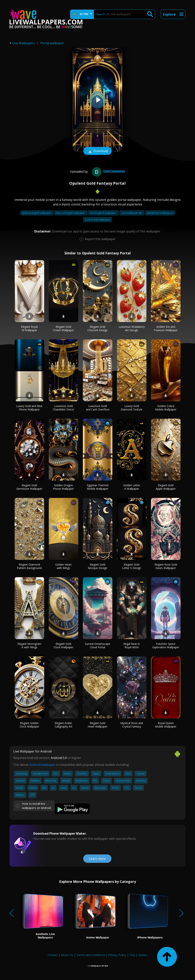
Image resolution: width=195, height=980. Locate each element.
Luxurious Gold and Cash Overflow (98, 408)
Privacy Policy (117, 955)
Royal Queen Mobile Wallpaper (166, 725)
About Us (67, 955)
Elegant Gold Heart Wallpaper (97, 725)
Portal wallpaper (52, 43)
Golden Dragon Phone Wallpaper (63, 487)
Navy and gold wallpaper (71, 213)
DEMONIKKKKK (108, 171)
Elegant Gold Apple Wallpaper (166, 487)
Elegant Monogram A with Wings (29, 645)
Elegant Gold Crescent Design (97, 328)
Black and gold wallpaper (37, 213)
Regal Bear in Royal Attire (132, 645)
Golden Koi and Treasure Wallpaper (166, 328)
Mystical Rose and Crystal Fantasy (132, 725)
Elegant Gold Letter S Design (132, 566)
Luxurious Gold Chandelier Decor (63, 408)
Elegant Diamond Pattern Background (29, 566)
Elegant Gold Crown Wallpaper (63, 328)
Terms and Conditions (91, 955)
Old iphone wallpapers (160, 213)
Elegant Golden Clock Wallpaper (29, 725)
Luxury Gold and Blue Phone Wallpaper (29, 408)
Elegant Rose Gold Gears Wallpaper (166, 566)
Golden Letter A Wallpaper (132, 487)
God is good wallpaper (103, 213)
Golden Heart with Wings (63, 566)
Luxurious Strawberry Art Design (132, 328)
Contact (53, 955)
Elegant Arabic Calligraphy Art (64, 725)
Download (97, 151)
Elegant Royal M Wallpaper (29, 328)
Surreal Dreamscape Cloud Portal (97, 645)
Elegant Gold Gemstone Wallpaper (29, 487)
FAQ (132, 955)
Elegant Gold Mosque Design (97, 566)
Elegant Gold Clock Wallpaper (64, 645)
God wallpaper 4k (132, 213)
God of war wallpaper (97, 220)
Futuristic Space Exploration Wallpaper (166, 645)
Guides (143, 955)
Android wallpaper (42, 765)
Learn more (97, 859)
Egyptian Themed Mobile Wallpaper (98, 487)
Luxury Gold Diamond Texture (132, 408)
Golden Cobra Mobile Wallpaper (166, 408)
